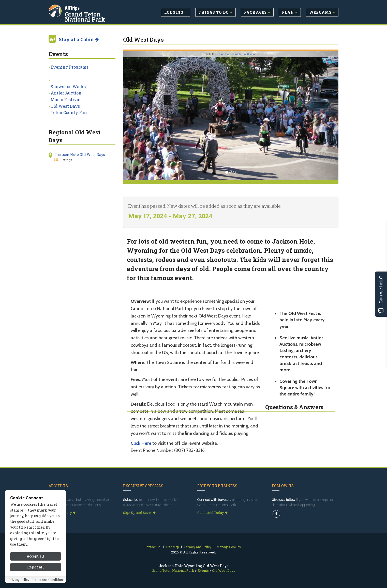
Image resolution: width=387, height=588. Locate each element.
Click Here (141, 443)
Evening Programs (70, 67)
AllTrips (73, 7)
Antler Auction (66, 93)
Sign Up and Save (139, 513)
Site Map (173, 547)
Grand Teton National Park (97, 16)
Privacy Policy (19, 584)
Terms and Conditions (48, 584)
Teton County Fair (69, 112)
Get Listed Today (212, 513)
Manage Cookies (229, 547)
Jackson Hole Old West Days (80, 155)
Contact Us (152, 547)
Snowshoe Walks (68, 86)
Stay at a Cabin (79, 39)
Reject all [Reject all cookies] (36, 571)
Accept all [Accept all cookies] (36, 560)
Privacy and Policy (198, 547)
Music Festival (66, 99)
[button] (139, 116)
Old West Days (65, 106)
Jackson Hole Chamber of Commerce (238, 54)
